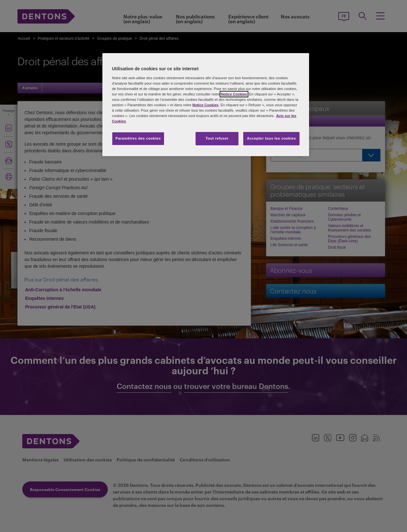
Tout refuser (217, 138)
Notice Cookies (234, 94)
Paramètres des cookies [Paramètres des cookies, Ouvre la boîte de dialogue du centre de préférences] (138, 138)
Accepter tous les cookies (271, 138)
